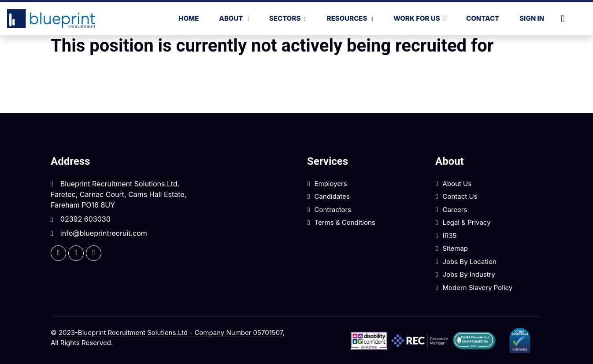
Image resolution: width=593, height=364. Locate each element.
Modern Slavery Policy (477, 288)
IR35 (449, 236)
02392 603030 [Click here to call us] (85, 219)
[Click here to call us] (566, 19)
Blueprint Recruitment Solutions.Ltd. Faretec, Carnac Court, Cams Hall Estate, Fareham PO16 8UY (119, 194)
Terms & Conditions (345, 222)
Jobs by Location (469, 262)
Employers (330, 184)
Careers (455, 210)
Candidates (332, 196)
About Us (457, 184)
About (231, 18)
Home (189, 18)
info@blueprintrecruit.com (104, 233)
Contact (483, 18)
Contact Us (460, 196)
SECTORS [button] (285, 18)
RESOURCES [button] (347, 18)
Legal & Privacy (466, 222)
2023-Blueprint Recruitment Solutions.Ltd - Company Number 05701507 (171, 332)
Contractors (333, 210)
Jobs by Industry (469, 274)
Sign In (532, 18)
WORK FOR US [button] (417, 18)
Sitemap (455, 248)
